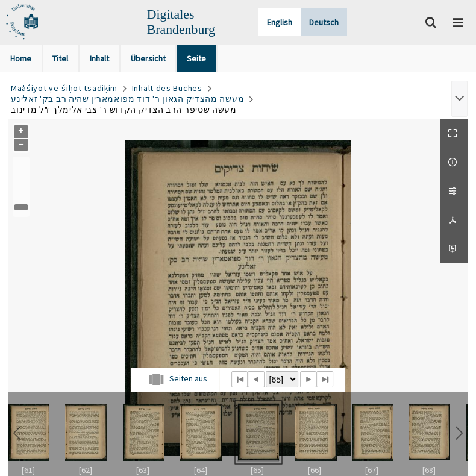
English (280, 22)
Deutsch (324, 22)
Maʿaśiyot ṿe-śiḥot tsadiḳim (64, 88)
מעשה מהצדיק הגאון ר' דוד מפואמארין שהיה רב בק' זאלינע (127, 99)
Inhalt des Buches (167, 88)
